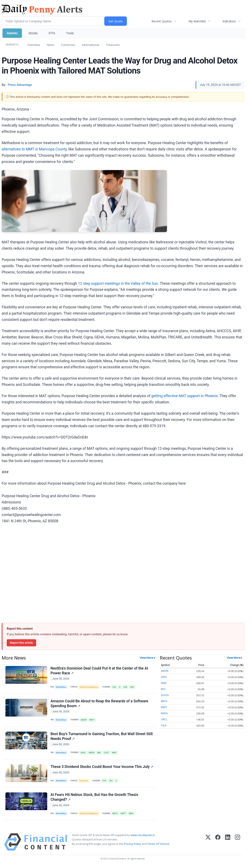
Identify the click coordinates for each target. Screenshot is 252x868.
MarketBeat (61, 687)
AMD (164, 683)
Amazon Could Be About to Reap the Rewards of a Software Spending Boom (99, 704)
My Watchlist (197, 21)
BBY (100, 753)
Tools (70, 33)
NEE (133, 687)
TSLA (164, 725)
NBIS (132, 814)
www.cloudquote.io (143, 836)
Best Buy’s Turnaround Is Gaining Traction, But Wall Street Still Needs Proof (102, 737)
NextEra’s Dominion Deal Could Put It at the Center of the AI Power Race (99, 671)
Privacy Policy (132, 845)
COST (107, 753)
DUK (126, 687)
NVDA (164, 713)
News (50, 45)
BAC (163, 689)
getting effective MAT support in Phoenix (185, 396)
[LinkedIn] (228, 843)
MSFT (92, 720)
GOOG (165, 695)
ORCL (164, 719)
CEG (115, 687)
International (90, 45)
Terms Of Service (158, 845)
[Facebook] (218, 843)
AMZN (84, 720)
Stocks (33, 33)
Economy (84, 781)
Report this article (21, 643)
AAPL (83, 753)
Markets (12, 33)
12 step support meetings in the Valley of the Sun (118, 283)
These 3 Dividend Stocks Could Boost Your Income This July (102, 768)
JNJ (111, 781)
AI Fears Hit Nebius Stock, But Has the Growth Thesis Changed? (94, 798)
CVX (105, 781)
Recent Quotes (162, 21)
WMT (115, 753)
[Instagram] (237, 843)
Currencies (68, 45)
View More (146, 658)
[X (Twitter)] (208, 843)
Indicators (229, 21)
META (116, 814)
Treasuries (113, 45)
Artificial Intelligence (89, 687)
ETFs (52, 33)
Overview (34, 45)
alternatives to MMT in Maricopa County (34, 149)
